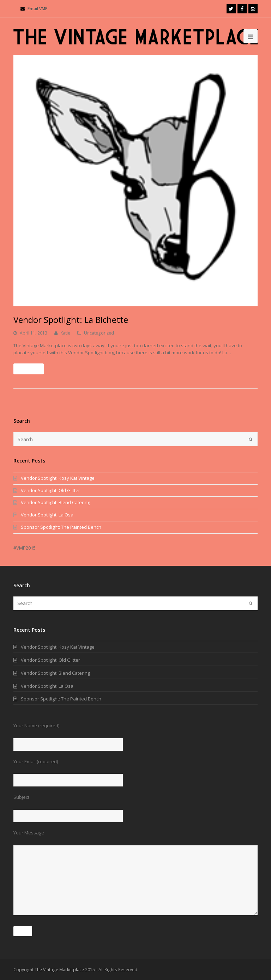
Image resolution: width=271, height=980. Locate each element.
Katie (65, 333)
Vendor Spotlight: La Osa (47, 515)
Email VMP (38, 9)
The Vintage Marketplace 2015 (65, 970)
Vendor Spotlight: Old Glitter (50, 490)
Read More (29, 369)
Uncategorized (99, 333)
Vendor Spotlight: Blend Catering (55, 502)
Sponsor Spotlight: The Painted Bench (61, 527)
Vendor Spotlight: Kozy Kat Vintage (58, 478)
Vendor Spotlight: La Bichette (71, 320)
